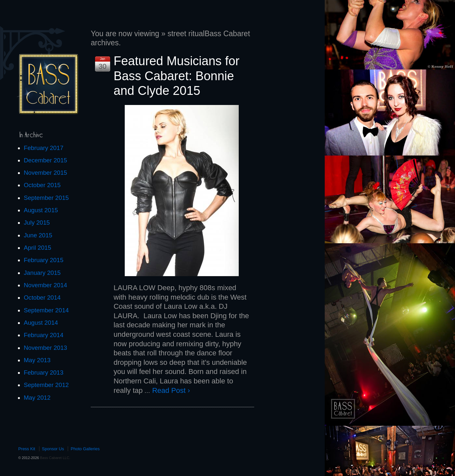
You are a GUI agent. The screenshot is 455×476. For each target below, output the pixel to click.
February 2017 (44, 148)
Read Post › (171, 390)
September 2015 (46, 198)
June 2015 (38, 235)
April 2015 (37, 248)
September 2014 (46, 310)
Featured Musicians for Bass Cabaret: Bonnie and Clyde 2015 (177, 76)
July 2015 (37, 223)
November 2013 (45, 348)
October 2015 (42, 185)
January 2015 (42, 273)
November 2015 (45, 173)
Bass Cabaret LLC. (55, 458)
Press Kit (27, 449)
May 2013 (37, 360)
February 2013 (44, 372)
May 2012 (37, 398)
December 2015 (45, 160)
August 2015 (41, 210)
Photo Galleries (85, 449)
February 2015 (44, 260)
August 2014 (41, 323)
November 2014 (45, 285)
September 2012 (46, 385)
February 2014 (44, 335)
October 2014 (42, 297)
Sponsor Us (53, 449)
